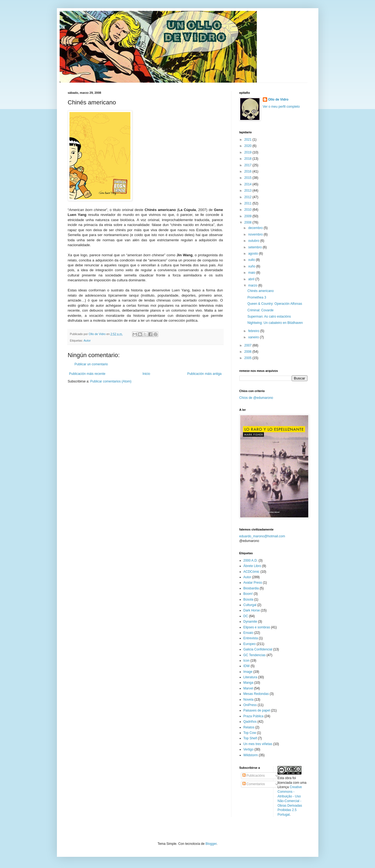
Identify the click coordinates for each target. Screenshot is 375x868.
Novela (249, 700)
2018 (248, 159)
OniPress (250, 705)
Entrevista (251, 638)
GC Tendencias (255, 655)
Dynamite (250, 622)
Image (248, 672)
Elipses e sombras (257, 627)
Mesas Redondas (256, 694)
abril (252, 279)
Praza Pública (254, 716)
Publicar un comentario (91, 364)
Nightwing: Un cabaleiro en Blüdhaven (275, 323)
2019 (248, 152)
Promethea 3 (257, 297)
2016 (248, 171)
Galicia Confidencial (258, 649)
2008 (248, 222)
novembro (256, 234)
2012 (248, 197)
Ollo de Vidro (278, 100)
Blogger (211, 844)
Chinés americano (260, 291)
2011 (248, 203)
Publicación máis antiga (204, 374)
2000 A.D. (251, 560)
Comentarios (254, 784)
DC (246, 616)
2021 (248, 140)
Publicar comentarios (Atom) (111, 381)
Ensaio (249, 633)
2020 (248, 146)
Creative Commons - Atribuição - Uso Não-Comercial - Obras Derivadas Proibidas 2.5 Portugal (290, 801)
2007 (248, 345)
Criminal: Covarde (260, 310)
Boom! (248, 594)
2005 (248, 358)
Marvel (248, 688)
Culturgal (250, 605)
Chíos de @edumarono (256, 398)
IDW (247, 666)
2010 (248, 210)
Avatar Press (253, 583)
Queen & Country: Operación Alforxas (275, 304)
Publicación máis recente (87, 374)
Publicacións (254, 776)
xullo (252, 260)
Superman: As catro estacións (269, 317)
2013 (248, 191)
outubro (254, 241)
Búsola (249, 599)
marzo (253, 285)
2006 (248, 352)
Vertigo (249, 749)
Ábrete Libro (252, 566)
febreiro (254, 331)
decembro (256, 228)
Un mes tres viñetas (258, 744)
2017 (248, 165)
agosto (253, 254)
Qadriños (250, 722)
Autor (87, 340)
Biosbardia (251, 588)
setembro (255, 247)
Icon (247, 661)
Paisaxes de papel (257, 710)
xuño (252, 266)
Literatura (250, 677)
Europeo (250, 644)
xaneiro (254, 337)
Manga (249, 683)
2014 (248, 184)
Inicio (146, 374)
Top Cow (250, 733)
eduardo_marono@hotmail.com (262, 536)
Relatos (249, 727)
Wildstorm (251, 755)
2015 (248, 178)
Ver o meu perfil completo (281, 107)
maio (252, 273)
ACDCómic (251, 572)
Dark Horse (252, 610)
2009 (248, 216)
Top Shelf (250, 738)
